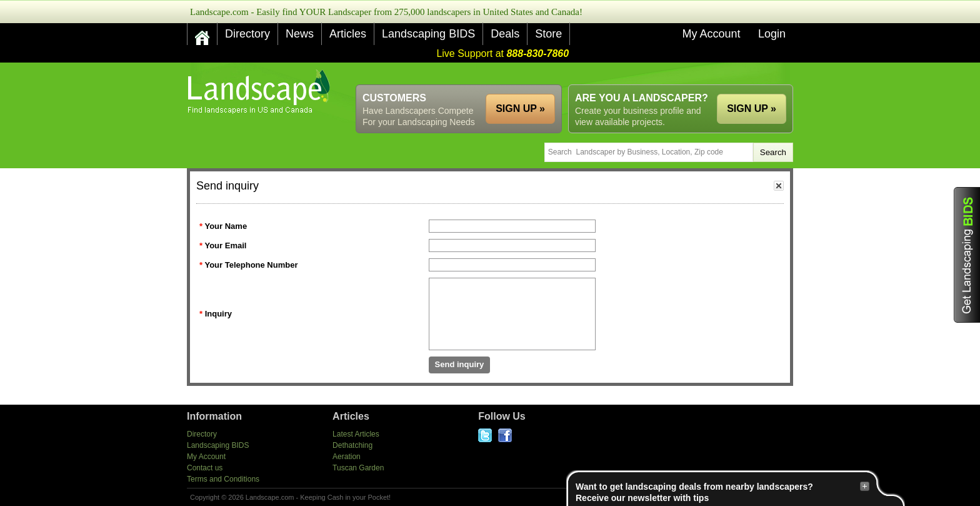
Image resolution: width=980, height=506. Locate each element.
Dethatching (352, 445)
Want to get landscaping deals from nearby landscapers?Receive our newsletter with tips (722, 492)
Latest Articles (356, 434)
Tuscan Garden (358, 468)
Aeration (347, 457)
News (300, 34)
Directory (247, 34)
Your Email (225, 245)
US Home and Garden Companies (260, 92)
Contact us (205, 468)
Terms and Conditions (223, 479)
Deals (505, 34)
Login (772, 34)
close (779, 186)
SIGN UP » (752, 109)
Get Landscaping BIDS (967, 255)
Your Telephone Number (251, 265)
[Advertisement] (566, 73)
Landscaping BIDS (428, 34)
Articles (348, 34)
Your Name (226, 226)
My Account (711, 34)
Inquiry (218, 314)
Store (548, 34)
